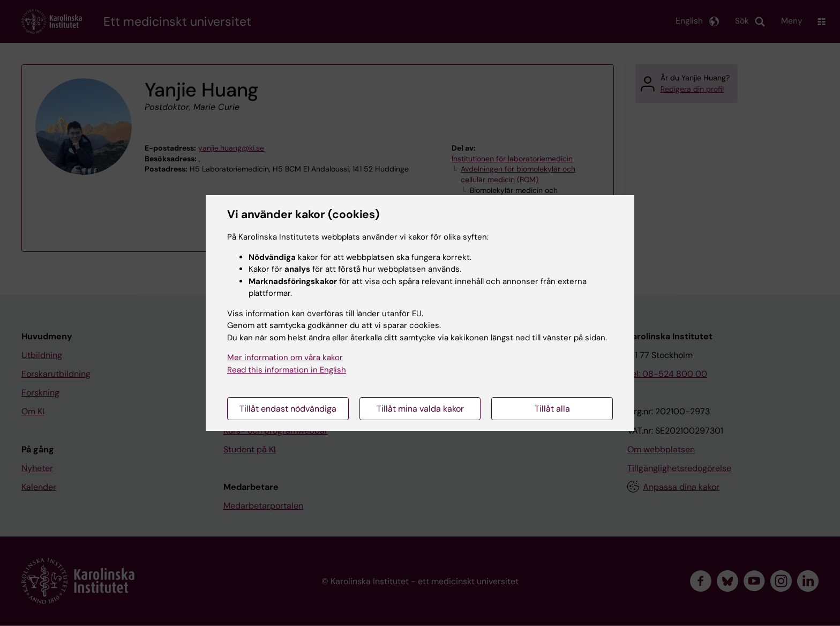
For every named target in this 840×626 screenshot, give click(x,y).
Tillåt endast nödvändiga (288, 409)
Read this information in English (287, 370)
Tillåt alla (552, 409)
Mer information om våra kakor (285, 357)
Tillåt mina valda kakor (420, 409)
